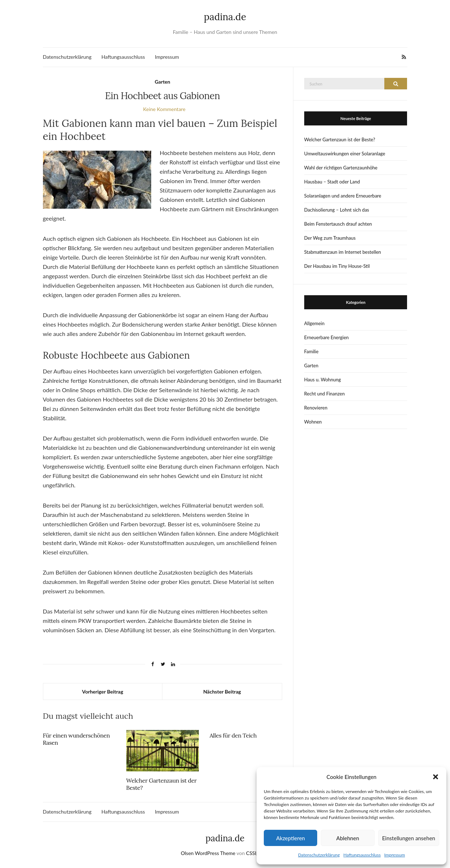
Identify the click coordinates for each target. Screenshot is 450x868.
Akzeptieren (290, 838)
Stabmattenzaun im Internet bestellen (343, 252)
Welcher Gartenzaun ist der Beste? (340, 139)
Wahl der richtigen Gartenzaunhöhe (341, 168)
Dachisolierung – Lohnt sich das (337, 210)
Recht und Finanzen (324, 394)
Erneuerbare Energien (326, 337)
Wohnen (313, 422)
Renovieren (316, 408)
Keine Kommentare (164, 109)
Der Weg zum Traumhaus (330, 238)
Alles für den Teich (233, 735)
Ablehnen (348, 838)
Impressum (395, 855)
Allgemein (314, 323)
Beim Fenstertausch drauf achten (338, 224)
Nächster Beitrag (222, 692)
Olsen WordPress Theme (208, 853)
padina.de (225, 17)
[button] (436, 777)
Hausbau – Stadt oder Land (332, 182)
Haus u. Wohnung (323, 380)
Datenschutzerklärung (319, 855)
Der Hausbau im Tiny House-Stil (337, 266)
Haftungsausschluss (362, 855)
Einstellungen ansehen (409, 838)
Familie (311, 351)
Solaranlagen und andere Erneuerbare (343, 196)
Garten (163, 82)
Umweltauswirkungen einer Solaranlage (345, 154)
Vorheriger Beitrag (102, 692)
